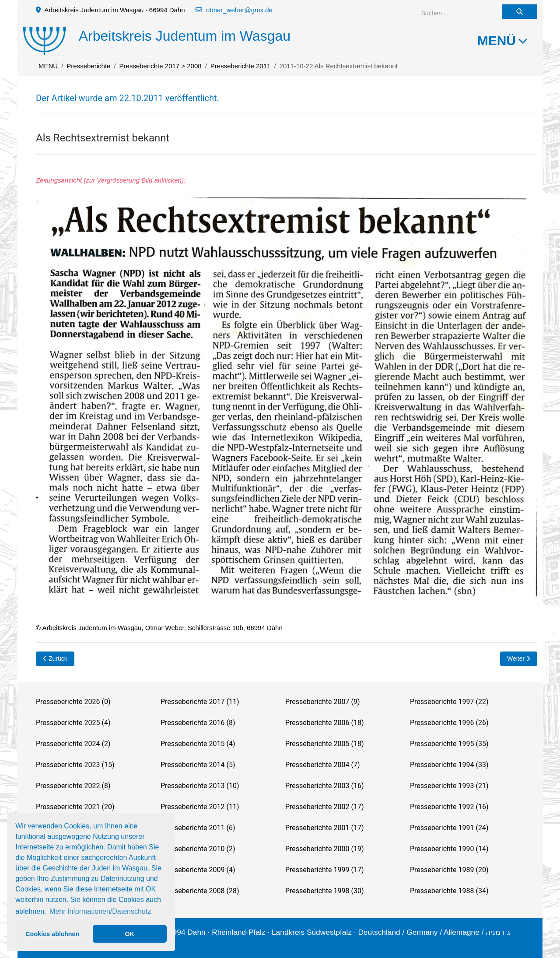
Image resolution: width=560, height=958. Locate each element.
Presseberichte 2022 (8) (73, 786)
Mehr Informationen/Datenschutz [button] (100, 911)
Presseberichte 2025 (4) (73, 723)
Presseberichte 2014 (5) (198, 765)
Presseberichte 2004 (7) (322, 765)
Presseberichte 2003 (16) (324, 786)
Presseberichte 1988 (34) (449, 891)
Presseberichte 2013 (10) (200, 786)
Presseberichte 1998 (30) (324, 891)
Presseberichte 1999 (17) (324, 870)
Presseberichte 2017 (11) (200, 702)
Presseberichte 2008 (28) (200, 891)
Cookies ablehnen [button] (52, 934)
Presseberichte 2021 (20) (75, 807)
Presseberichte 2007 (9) (322, 702)
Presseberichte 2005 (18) (324, 744)
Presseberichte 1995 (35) (449, 744)
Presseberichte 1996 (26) (449, 723)
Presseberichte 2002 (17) (324, 807)
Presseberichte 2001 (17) (324, 828)
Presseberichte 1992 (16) (449, 807)
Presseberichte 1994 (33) (449, 765)
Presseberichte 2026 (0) (73, 702)
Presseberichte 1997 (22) (449, 702)
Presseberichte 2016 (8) (198, 723)
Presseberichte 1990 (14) (449, 849)
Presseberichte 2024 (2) (73, 744)
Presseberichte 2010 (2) (198, 849)
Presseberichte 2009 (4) (198, 870)
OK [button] (129, 934)
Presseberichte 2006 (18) (324, 723)
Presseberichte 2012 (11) (200, 807)
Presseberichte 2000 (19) (324, 849)
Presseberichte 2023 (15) (75, 765)
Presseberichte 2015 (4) (198, 744)
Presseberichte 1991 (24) (449, 828)
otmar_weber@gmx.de (239, 10)
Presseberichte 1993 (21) (449, 786)
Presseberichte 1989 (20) (449, 870)
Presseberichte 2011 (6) (198, 828)
